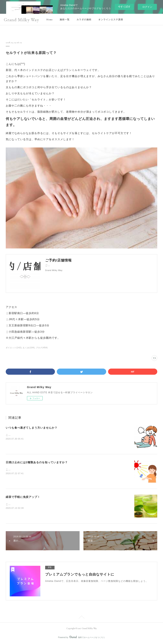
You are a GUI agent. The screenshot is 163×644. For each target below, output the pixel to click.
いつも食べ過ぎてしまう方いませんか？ (32, 428)
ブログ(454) (42, 348)
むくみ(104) (29, 348)
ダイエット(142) (14, 348)
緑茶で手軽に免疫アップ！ (23, 497)
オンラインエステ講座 (111, 20)
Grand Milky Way (21, 20)
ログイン (147, 7)
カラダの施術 (84, 20)
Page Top (81, 618)
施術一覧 (65, 20)
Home (50, 20)
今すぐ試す (124, 7)
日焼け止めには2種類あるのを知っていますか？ (37, 462)
